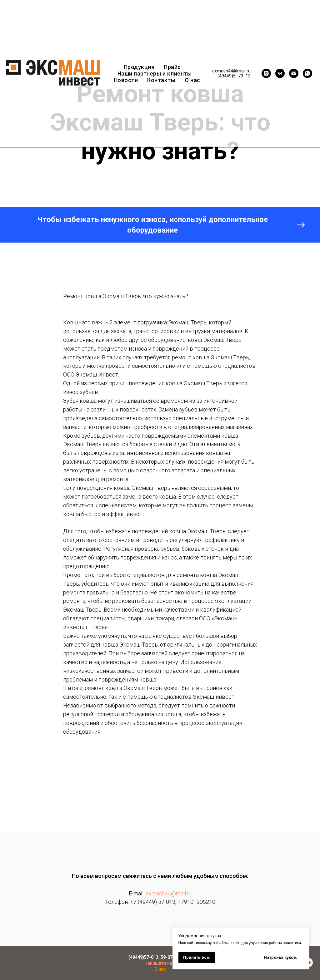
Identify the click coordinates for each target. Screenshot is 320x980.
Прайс (172, 67)
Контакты (161, 80)
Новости (126, 80)
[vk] (280, 73)
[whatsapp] (307, 73)
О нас (192, 80)
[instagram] (266, 73)
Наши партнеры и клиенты (155, 74)
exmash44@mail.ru (169, 893)
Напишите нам (160, 963)
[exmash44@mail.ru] (294, 73)
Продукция (139, 67)
